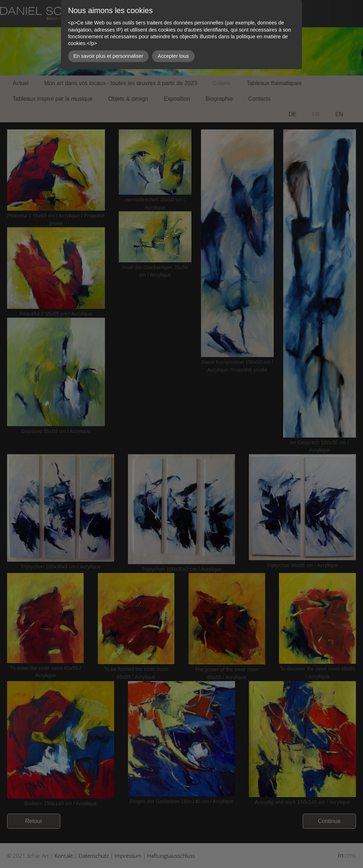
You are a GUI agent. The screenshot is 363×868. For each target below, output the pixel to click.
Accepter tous (173, 56)
